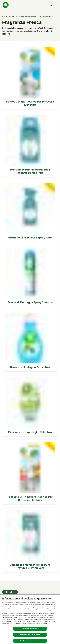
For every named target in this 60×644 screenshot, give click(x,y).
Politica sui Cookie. (24, 621)
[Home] (6, 5)
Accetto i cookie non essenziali (30, 641)
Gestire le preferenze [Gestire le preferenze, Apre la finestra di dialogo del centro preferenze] (30, 629)
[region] (30, 619)
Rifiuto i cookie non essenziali (30, 635)
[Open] (51, 5)
